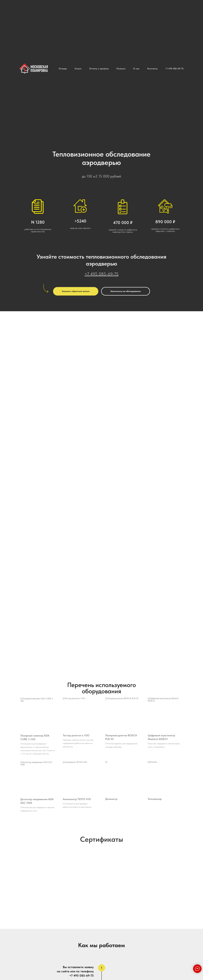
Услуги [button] (78, 69)
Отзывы (63, 69)
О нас (136, 69)
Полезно (121, 69)
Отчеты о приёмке (99, 69)
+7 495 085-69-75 (174, 69)
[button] (76, 291)
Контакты (152, 69)
